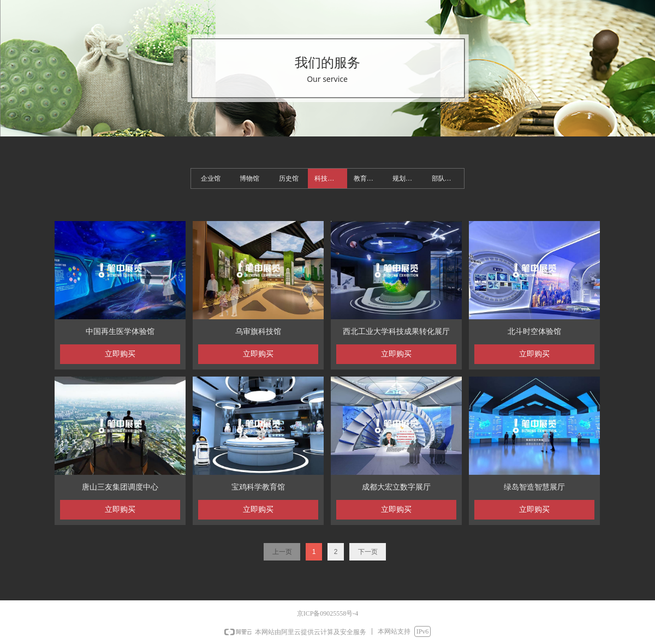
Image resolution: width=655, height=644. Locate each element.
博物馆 (249, 178)
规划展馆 (406, 178)
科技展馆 (327, 178)
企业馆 (211, 178)
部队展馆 (445, 178)
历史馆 (289, 178)
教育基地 (367, 178)
